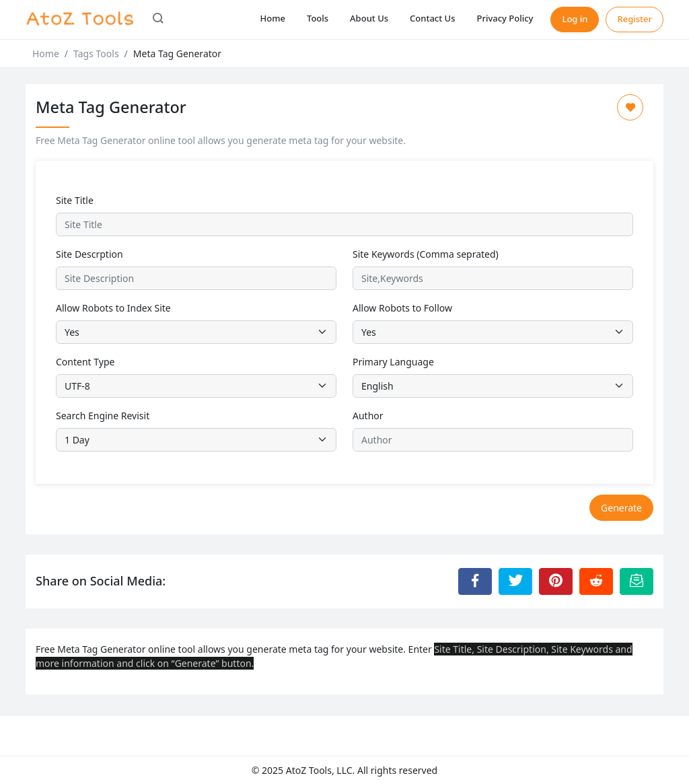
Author (368, 416)
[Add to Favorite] (630, 107)
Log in (575, 19)
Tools (318, 18)
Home (273, 18)
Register (634, 19)
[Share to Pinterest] (556, 581)
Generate (621, 508)
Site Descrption (89, 254)
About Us (369, 18)
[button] (158, 20)
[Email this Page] (637, 581)
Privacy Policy (505, 18)
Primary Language (393, 362)
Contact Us (432, 18)
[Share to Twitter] (515, 581)
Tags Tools (96, 54)
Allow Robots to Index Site (113, 308)
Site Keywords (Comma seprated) (426, 254)
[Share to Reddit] (596, 581)
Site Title (75, 200)
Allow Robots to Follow (402, 308)
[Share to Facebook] (475, 581)
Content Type (85, 362)
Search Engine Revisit (103, 416)
